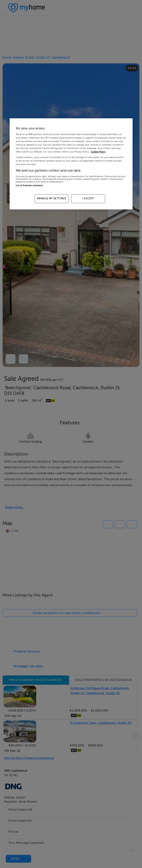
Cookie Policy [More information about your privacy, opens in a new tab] (98, 152)
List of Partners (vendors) (29, 185)
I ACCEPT (88, 199)
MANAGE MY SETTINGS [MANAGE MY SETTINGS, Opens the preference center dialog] (52, 199)
